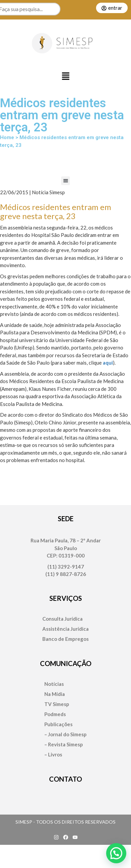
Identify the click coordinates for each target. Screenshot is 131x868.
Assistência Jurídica (65, 629)
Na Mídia (55, 694)
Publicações (58, 724)
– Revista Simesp (64, 745)
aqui (108, 363)
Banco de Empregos (65, 639)
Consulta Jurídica (62, 619)
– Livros (53, 755)
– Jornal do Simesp (65, 734)
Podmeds (55, 714)
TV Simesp (57, 704)
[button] (65, 77)
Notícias (54, 684)
